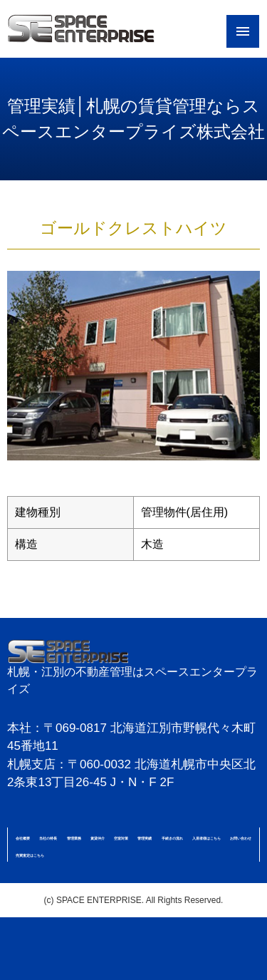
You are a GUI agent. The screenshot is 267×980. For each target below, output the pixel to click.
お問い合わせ (241, 838)
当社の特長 (48, 838)
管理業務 (74, 838)
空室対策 (121, 838)
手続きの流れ (172, 838)
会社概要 (23, 838)
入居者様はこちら (206, 838)
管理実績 (145, 838)
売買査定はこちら (30, 855)
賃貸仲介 (98, 838)
